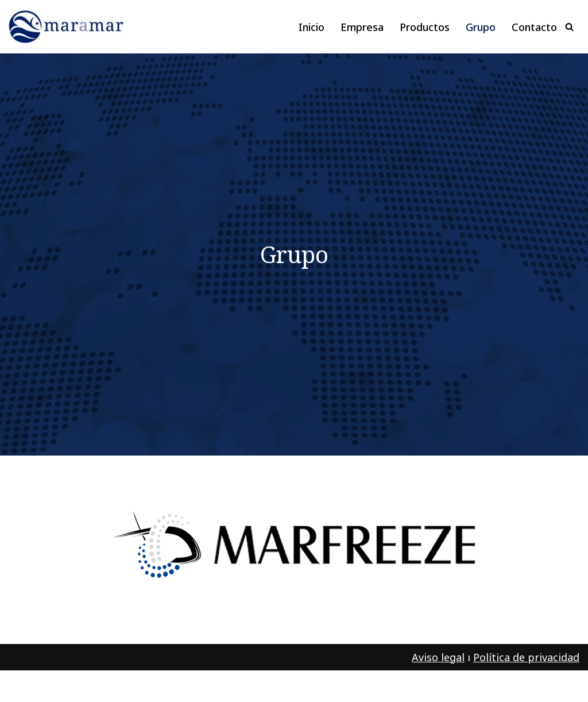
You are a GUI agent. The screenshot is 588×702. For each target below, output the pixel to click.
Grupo (481, 27)
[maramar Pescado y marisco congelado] (69, 27)
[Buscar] (569, 27)
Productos (425, 27)
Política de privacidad (526, 657)
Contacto (534, 27)
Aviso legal (438, 657)
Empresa (362, 27)
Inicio (312, 27)
